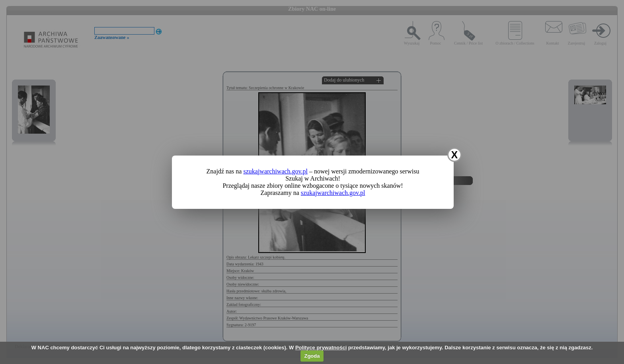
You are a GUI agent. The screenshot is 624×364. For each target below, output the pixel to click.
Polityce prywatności (321, 347)
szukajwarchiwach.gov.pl (275, 171)
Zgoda (312, 356)
